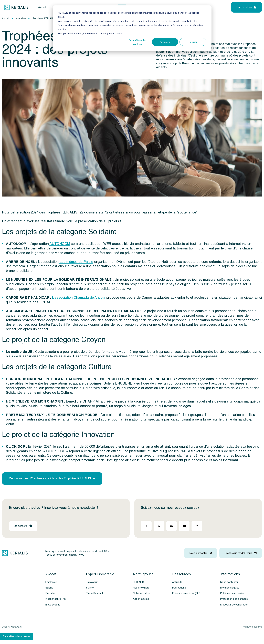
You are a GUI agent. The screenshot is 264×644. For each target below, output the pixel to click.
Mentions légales (230, 588)
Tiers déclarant (95, 593)
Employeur (51, 582)
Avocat (42, 7)
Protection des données (234, 599)
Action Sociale (141, 599)
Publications (179, 588)
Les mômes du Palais (76, 262)
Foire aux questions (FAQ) (187, 593)
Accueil (6, 18)
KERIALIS (138, 582)
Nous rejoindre (141, 588)
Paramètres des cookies (138, 42)
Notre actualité (141, 593)
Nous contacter (229, 582)
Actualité (177, 582)
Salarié (49, 588)
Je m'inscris (23, 526)
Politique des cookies (232, 593)
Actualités (21, 18)
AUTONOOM (60, 244)
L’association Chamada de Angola (79, 298)
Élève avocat (53, 605)
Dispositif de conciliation (234, 605)
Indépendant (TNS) (56, 599)
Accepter (165, 42)
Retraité (50, 593)
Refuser (193, 42)
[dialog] (132, 28)
